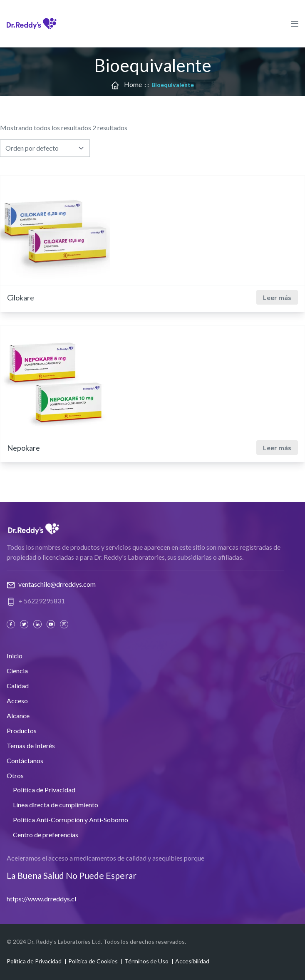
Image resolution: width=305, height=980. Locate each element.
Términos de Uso (146, 961)
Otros (15, 775)
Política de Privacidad (44, 790)
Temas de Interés (31, 746)
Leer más (277, 297)
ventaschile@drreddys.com (57, 584)
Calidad (18, 686)
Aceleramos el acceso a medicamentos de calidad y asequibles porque (105, 858)
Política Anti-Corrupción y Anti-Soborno (71, 820)
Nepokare (24, 448)
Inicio (15, 656)
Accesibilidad (192, 961)
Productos (22, 731)
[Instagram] (65, 624)
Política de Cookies (93, 961)
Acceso (17, 701)
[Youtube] (52, 624)
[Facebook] (12, 624)
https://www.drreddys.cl (41, 899)
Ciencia (17, 671)
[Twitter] (25, 624)
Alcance (18, 716)
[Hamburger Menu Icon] (295, 23)
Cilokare (21, 298)
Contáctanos (25, 760)
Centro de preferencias (46, 835)
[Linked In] (38, 624)
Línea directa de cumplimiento (56, 805)
